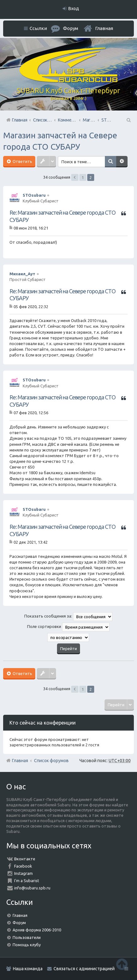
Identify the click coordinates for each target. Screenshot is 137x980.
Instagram (23, 873)
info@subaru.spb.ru (32, 888)
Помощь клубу (27, 945)
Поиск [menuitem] (128, 120)
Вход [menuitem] (74, 9)
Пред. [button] (75, 177)
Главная (104, 28)
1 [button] (83, 177)
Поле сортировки (68, 627)
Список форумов (51, 761)
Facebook (23, 866)
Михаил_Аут (22, 274)
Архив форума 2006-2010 (37, 930)
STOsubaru (34, 195)
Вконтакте (25, 859)
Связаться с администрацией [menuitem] (84, 969)
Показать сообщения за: (68, 617)
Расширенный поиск (122, 162)
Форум (19, 923)
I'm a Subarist (27, 881)
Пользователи (27, 937)
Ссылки (38, 28)
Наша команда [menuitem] (28, 969)
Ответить (22, 161)
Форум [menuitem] (71, 28)
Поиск (111, 162)
